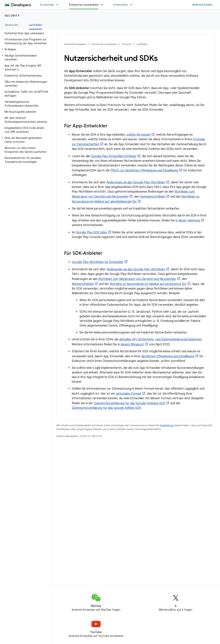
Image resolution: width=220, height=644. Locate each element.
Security (12, 16)
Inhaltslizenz (167, 425)
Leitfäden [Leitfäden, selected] (35, 25)
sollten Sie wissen (139, 135)
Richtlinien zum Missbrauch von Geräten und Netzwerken (137, 279)
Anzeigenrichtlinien (153, 197)
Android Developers (75, 44)
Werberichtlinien (83, 284)
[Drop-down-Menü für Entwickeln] (133, 5)
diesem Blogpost (132, 344)
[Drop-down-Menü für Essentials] (59, 5)
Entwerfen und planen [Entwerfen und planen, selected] (84, 5)
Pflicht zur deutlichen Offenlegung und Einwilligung (144, 170)
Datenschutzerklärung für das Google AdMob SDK (106, 408)
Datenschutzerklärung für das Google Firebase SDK (130, 403)
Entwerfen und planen (104, 44)
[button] (25, 49)
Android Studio (202, 5)
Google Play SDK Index (92, 232)
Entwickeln (121, 5)
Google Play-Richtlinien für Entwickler (98, 262)
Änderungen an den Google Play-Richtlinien (136, 182)
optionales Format (128, 394)
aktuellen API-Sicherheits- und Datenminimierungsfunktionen (160, 339)
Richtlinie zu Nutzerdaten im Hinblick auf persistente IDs (148, 284)
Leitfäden (142, 44)
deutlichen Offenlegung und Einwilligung (168, 356)
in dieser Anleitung (188, 221)
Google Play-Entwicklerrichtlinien (114, 156)
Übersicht (11, 25)
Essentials (47, 5)
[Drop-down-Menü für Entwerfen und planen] (104, 5)
